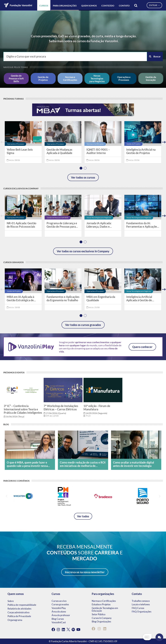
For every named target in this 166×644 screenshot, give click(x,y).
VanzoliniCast (59, 622)
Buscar (155, 56)
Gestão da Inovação (151, 78)
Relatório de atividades (19, 609)
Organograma (15, 620)
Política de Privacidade (19, 616)
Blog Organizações (101, 621)
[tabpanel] (23, 142)
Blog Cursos (58, 619)
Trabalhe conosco (141, 601)
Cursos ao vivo (59, 601)
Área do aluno (59, 612)
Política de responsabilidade (22, 605)
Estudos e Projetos (101, 604)
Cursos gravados (60, 604)
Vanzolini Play (59, 608)
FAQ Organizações (142, 612)
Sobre (11, 601)
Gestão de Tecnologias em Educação (105, 609)
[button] (7, 496)
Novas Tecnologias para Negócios (97, 78)
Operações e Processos (124, 78)
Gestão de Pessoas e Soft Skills (16, 78)
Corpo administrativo (18, 612)
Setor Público (99, 614)
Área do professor (61, 615)
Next (164, 142)
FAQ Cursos (138, 608)
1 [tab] (81, 168)
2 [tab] (85, 168)
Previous (2, 142)
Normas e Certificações (70, 78)
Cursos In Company (102, 618)
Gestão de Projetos (43, 78)
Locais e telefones (141, 604)
